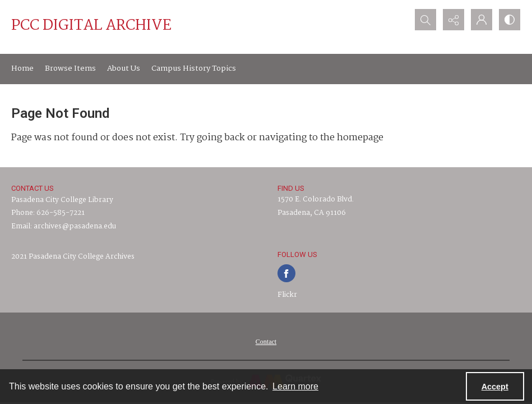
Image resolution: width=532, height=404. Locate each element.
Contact (266, 342)
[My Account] (482, 20)
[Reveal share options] (454, 20)
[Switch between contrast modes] (510, 20)
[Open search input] (425, 20)
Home (22, 68)
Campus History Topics (194, 68)
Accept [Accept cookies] (495, 387)
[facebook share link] (286, 273)
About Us (124, 68)
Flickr (287, 295)
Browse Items (70, 68)
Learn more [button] (295, 386)
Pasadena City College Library (62, 200)
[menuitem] (266, 342)
